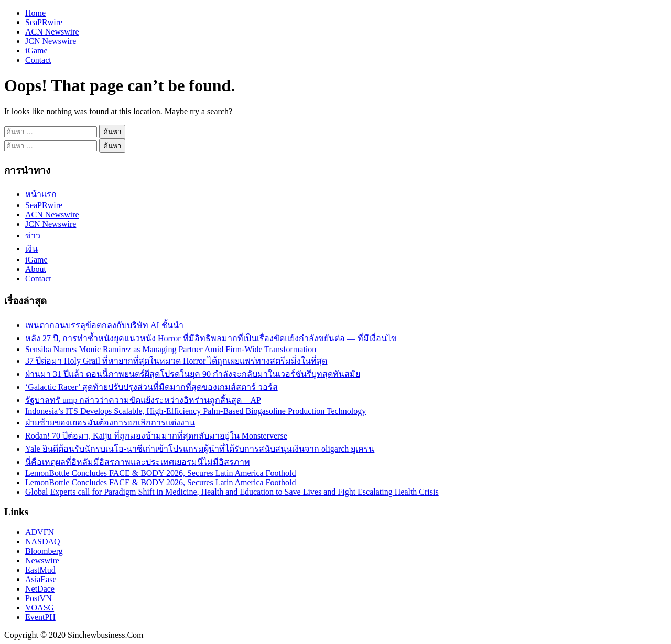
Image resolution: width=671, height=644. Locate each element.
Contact (38, 60)
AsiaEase (41, 579)
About (36, 269)
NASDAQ (43, 542)
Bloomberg (44, 551)
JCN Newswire (51, 41)
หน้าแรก (41, 194)
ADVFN (40, 532)
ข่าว (33, 236)
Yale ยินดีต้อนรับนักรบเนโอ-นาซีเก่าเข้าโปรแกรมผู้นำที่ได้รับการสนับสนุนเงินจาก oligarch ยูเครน (200, 449)
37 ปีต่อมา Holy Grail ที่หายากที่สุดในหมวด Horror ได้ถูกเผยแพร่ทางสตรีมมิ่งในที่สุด (176, 361)
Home (35, 13)
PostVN (39, 598)
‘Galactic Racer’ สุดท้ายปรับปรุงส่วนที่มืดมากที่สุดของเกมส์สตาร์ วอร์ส (151, 387)
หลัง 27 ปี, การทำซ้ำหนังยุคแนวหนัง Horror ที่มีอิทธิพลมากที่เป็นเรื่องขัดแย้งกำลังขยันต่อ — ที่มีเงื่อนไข (211, 338)
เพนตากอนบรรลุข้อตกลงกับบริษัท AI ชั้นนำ (104, 325)
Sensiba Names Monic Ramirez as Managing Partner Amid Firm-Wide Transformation (171, 349)
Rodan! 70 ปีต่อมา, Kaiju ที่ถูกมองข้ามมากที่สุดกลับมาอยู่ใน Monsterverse (156, 436)
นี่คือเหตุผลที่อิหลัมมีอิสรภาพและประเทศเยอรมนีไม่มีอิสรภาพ (138, 462)
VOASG (40, 608)
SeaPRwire (44, 22)
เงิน (31, 249)
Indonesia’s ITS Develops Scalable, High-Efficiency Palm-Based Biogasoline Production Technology (196, 411)
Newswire (42, 560)
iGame (36, 51)
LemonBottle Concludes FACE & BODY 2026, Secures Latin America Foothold (160, 473)
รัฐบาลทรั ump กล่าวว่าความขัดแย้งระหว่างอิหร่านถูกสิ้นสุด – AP (143, 400)
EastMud (40, 570)
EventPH (40, 617)
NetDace (40, 589)
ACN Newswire (52, 32)
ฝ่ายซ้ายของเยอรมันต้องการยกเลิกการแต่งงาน (110, 423)
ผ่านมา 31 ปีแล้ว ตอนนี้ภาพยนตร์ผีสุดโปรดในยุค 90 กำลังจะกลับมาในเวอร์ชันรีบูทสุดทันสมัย (193, 374)
